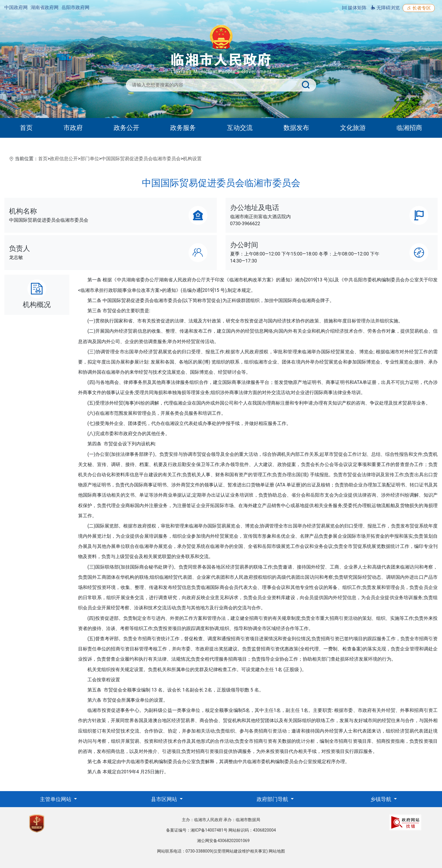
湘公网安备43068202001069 (223, 841)
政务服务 (183, 128)
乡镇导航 (381, 799)
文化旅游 (353, 128)
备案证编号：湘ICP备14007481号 (197, 830)
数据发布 (296, 128)
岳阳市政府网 (75, 7)
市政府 (73, 128)
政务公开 (126, 128)
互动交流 (240, 128)
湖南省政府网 (45, 7)
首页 (26, 128)
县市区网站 (165, 799)
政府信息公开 (64, 159)
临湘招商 (409, 128)
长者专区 (419, 8)
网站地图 (277, 851)
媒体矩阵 (354, 8)
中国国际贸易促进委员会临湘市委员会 (141, 159)
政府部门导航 (273, 799)
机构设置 (192, 159)
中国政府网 (16, 7)
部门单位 (90, 159)
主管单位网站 (56, 799)
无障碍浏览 (385, 8)
